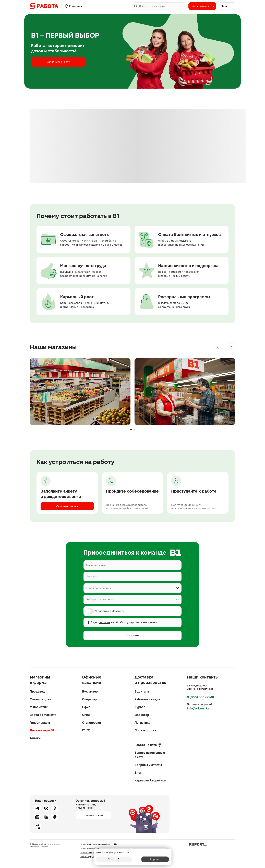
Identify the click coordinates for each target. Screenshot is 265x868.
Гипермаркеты (41, 723)
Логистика (142, 723)
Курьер (140, 707)
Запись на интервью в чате (150, 755)
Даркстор (142, 715)
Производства (145, 730)
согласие (105, 622)
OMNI (86, 715)
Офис (86, 707)
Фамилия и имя (96, 565)
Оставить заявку (67, 506)
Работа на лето (148, 745)
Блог (138, 773)
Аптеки (35, 738)
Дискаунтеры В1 (42, 730)
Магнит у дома (41, 699)
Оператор (89, 699)
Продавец (37, 691)
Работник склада (147, 699)
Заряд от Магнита (43, 715)
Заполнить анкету (202, 6)
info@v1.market (199, 708)
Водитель (142, 691)
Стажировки (92, 723)
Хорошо (151, 859)
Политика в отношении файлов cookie (99, 844)
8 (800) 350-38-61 (201, 697)
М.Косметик (39, 707)
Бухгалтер (90, 691)
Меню (227, 6)
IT (86, 730)
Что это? (114, 859)
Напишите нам (93, 815)
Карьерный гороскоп (150, 780)
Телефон (92, 576)
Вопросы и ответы (148, 765)
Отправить (133, 636)
